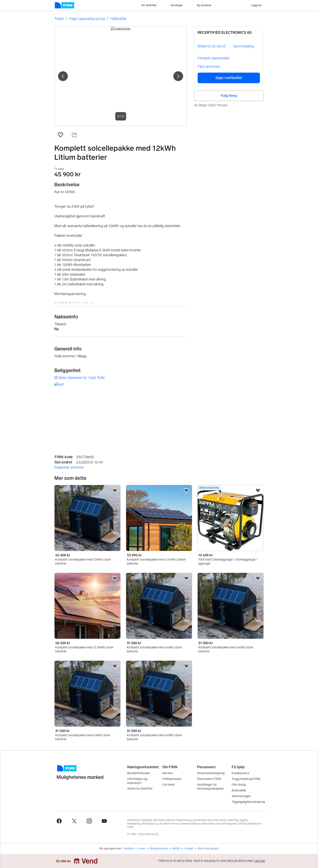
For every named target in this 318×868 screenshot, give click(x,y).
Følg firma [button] (229, 96)
